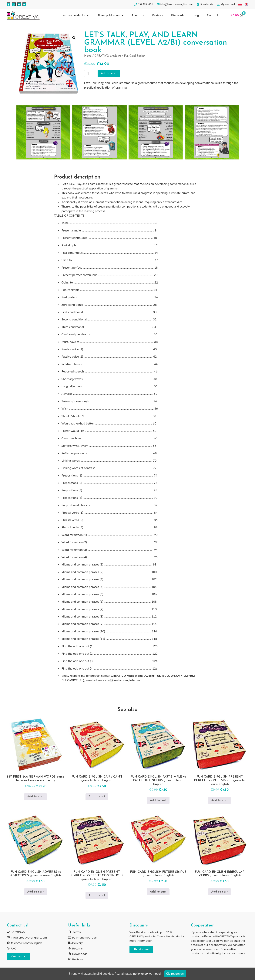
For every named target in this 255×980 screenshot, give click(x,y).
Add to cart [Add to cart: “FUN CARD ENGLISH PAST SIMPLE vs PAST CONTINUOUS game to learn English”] (158, 800)
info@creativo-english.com (123, 680)
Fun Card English (135, 56)
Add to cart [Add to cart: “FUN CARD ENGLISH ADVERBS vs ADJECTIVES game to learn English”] (35, 892)
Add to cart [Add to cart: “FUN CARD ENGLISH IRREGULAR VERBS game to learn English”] (220, 892)
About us (138, 15)
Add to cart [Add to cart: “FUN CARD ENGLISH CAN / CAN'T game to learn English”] (97, 797)
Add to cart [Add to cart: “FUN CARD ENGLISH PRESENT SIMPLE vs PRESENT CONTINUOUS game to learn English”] (97, 895)
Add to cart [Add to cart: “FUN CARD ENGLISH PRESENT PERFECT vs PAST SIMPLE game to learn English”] (220, 800)
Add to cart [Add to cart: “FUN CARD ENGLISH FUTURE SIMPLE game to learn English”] (158, 892)
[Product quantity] (90, 74)
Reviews (157, 15)
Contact (213, 15)
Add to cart (109, 74)
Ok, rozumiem (175, 974)
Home (88, 56)
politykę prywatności (147, 974)
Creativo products (74, 15)
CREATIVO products (108, 56)
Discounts (178, 15)
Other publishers (110, 15)
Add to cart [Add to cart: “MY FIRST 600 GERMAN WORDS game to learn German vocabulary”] (35, 797)
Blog (196, 15)
